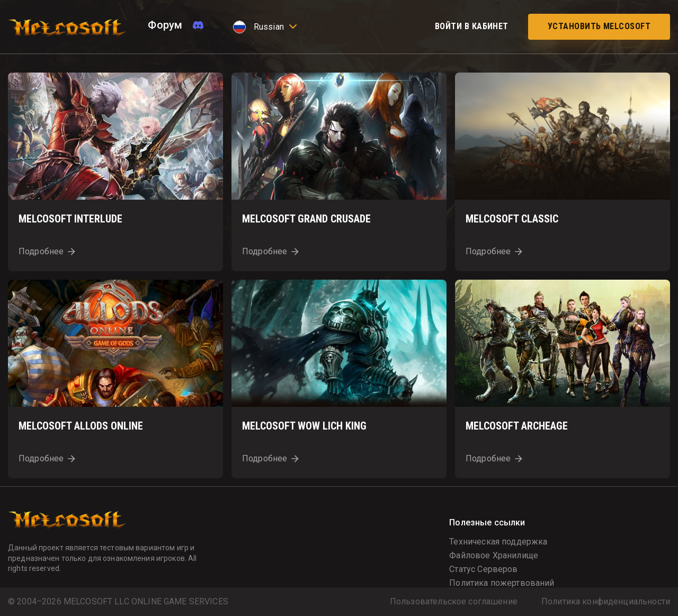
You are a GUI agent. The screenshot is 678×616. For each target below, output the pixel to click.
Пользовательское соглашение (454, 602)
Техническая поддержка (498, 542)
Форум (165, 25)
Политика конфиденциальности (606, 602)
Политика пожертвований (502, 583)
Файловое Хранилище (494, 555)
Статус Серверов (483, 569)
